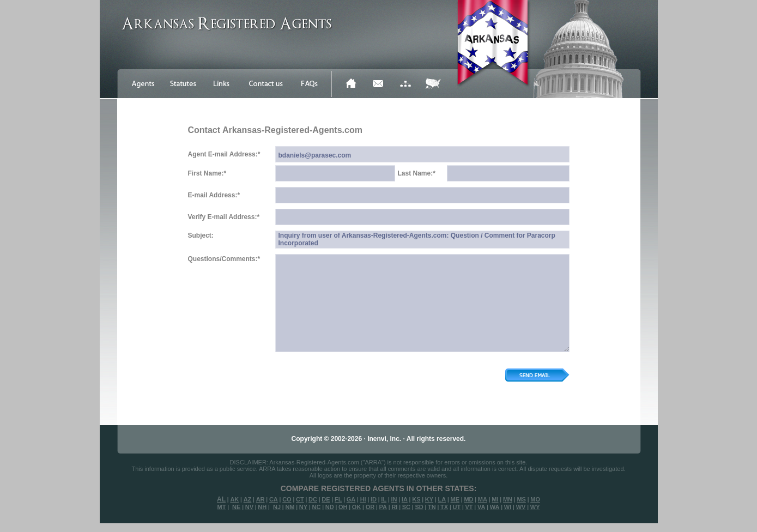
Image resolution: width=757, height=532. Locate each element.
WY (535, 507)
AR (261, 499)
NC (316, 507)
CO (287, 499)
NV (249, 507)
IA (405, 499)
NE (236, 507)
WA (495, 507)
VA (481, 507)
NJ (277, 507)
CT (300, 499)
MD (468, 499)
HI (363, 499)
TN (432, 507)
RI (394, 507)
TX (444, 507)
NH (262, 507)
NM (290, 507)
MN (508, 499)
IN (394, 499)
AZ (248, 499)
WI (508, 507)
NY (303, 507)
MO (535, 499)
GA (351, 499)
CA (274, 499)
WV (521, 507)
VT (469, 507)
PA (383, 507)
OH (343, 507)
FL (338, 499)
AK (234, 499)
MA (483, 499)
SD (419, 507)
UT (456, 507)
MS (521, 499)
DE (326, 499)
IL (384, 499)
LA (442, 499)
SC (406, 507)
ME (455, 499)
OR (370, 507)
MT (221, 507)
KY (429, 499)
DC (313, 499)
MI (495, 499)
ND (330, 507)
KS (416, 499)
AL (221, 499)
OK (357, 507)
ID (374, 499)
